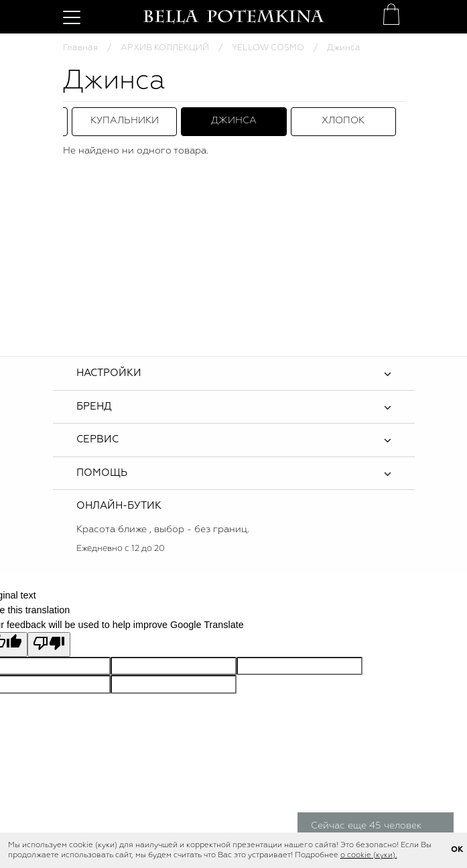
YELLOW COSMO (268, 48)
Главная (80, 48)
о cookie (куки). (369, 855)
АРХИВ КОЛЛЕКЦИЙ (165, 48)
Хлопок (343, 121)
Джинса (234, 121)
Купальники (125, 121)
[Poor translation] (49, 644)
